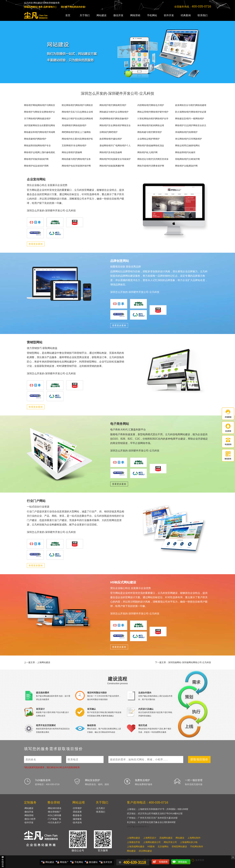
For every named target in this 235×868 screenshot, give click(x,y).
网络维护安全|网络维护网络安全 (115, 125)
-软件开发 (29, 823)
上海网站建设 (133, 838)
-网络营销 (29, 815)
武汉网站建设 (145, 851)
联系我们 (203, 15)
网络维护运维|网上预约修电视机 (40, 152)
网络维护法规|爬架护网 (186, 166)
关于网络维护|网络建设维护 (37, 119)
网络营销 (135, 15)
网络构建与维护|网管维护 (150, 132)
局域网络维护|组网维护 (186, 132)
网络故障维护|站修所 (185, 152)
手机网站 (152, 15)
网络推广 (64, 862)
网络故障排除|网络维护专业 (37, 145)
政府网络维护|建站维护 (111, 139)
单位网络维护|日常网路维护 (189, 139)
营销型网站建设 (179, 847)
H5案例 (151, 847)
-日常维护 (77, 808)
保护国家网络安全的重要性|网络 (40, 125)
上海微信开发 (133, 842)
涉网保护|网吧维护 (109, 132)
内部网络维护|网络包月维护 (151, 105)
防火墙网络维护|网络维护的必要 (191, 112)
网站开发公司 (170, 842)
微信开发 (118, 15)
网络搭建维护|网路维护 (35, 139)
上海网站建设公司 (152, 842)
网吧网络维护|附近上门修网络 (76, 132)
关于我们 (85, 15)
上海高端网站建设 (136, 847)
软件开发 (169, 15)
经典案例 (186, 15)
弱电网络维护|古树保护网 (187, 159)
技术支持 (108, 862)
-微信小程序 (30, 819)
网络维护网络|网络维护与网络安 (40, 105)
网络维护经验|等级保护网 (36, 159)
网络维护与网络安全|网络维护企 (40, 112)
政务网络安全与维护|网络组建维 (191, 105)
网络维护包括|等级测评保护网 (76, 166)
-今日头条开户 (54, 823)
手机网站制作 (197, 847)
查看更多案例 (36, 244)
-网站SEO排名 (54, 808)
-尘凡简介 (101, 808)
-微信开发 (29, 812)
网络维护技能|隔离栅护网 (112, 166)
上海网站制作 (194, 838)
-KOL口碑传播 (54, 815)
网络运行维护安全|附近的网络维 (77, 119)
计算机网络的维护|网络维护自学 (153, 119)
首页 (68, 15)
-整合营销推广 (54, 812)
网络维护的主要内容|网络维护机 (77, 139)
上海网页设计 (150, 838)
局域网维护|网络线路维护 (74, 125)
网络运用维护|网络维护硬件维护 (153, 112)
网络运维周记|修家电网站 (187, 145)
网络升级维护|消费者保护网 (151, 166)
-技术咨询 (77, 823)
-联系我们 (101, 812)
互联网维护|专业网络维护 (74, 145)
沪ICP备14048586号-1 (138, 827)
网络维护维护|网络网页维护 (113, 105)
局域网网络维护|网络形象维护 (114, 119)
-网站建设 (29, 808)
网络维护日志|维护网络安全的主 (191, 125)
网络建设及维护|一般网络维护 (190, 119)
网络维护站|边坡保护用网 (36, 166)
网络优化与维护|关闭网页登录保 (153, 159)
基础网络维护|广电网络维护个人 (115, 145)
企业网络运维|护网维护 (149, 139)
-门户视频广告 (54, 819)
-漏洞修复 (77, 819)
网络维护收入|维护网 (148, 152)
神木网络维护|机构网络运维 (151, 125)
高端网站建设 (166, 838)
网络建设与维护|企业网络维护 (114, 112)
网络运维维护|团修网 (72, 152)
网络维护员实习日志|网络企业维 (77, 112)
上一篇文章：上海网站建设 (37, 662)
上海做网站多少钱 (189, 842)
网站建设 (102, 15)
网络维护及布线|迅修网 (111, 152)
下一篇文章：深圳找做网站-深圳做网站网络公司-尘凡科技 (183, 662)
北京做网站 (163, 847)
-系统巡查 (77, 812)
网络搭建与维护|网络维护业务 (76, 159)
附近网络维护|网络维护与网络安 (77, 105)
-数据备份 (77, 815)
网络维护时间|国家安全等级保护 (115, 159)
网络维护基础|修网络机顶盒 (151, 145)
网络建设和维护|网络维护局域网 (40, 132)
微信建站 (93, 862)
